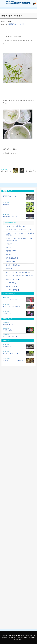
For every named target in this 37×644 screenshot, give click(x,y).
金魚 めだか (22, 24)
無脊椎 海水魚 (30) (12, 258)
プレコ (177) (10, 247)
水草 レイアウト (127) (13, 279)
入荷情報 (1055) (11, 251)
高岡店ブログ (14, 24)
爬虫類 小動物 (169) (13, 265)
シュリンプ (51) (11, 283)
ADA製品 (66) (10, 262)
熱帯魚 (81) (9, 269)
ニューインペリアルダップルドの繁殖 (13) (19, 276)
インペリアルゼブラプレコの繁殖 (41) (18, 272)
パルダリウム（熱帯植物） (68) (16, 226)
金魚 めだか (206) (11, 286)
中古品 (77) (9, 254)
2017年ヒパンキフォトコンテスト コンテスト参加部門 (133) (20, 239)
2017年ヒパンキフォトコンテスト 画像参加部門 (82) (20, 234)
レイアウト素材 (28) (12, 290)
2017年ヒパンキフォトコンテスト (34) (18, 230)
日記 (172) (9, 244)
